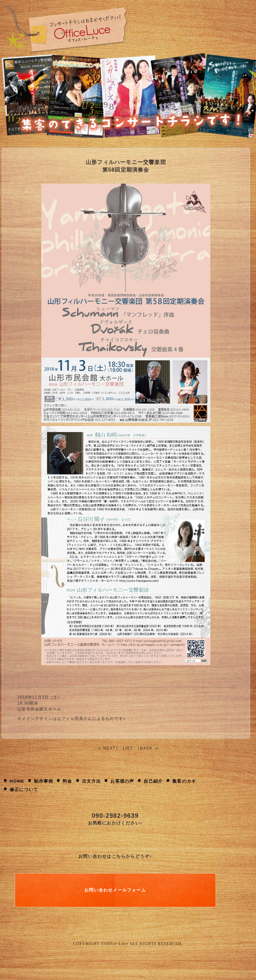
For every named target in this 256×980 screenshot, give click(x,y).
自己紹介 (153, 781)
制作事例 (43, 781)
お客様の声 (122, 781)
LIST (128, 748)
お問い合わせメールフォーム (115, 890)
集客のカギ (184, 781)
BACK (146, 748)
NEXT (109, 748)
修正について (24, 790)
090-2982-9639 (115, 816)
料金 (67, 781)
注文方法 (91, 781)
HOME (17, 781)
